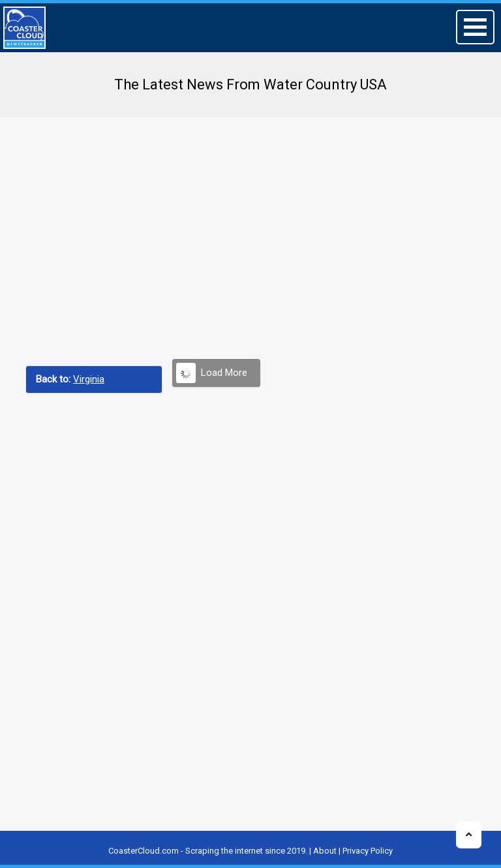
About (325, 851)
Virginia (89, 379)
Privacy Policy (368, 851)
